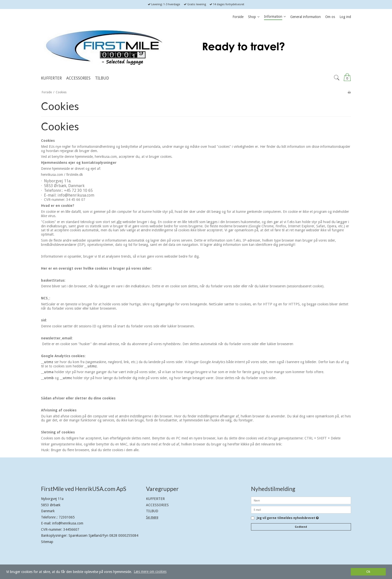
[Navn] (301, 500)
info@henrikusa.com (68, 523)
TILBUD (152, 511)
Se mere (152, 517)
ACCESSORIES (157, 505)
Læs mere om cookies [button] (150, 571)
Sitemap (47, 542)
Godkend (301, 527)
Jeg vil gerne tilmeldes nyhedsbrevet (288, 518)
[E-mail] (301, 509)
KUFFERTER (155, 499)
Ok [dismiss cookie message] (368, 572)
